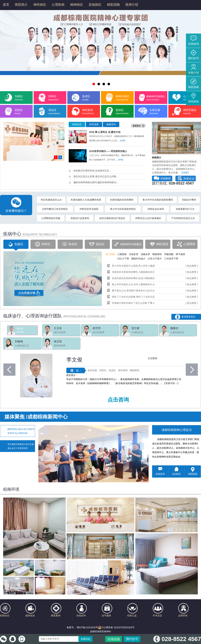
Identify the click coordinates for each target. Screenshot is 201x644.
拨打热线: (173, 183)
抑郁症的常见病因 (89, 209)
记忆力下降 (123, 259)
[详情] (123, 141)
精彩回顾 (113, 5)
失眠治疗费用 (189, 200)
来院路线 (193, 471)
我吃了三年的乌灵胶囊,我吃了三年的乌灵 (133, 297)
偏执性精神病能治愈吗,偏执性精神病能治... (94, 182)
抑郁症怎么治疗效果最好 (148, 218)
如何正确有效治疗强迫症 (112, 218)
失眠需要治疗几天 (185, 209)
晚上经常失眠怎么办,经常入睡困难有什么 (133, 284)
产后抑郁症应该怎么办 (183, 218)
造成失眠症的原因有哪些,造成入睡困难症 (133, 278)
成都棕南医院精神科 (100, 631)
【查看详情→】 (171, 383)
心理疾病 (58, 5)
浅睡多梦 (145, 254)
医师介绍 (132, 5)
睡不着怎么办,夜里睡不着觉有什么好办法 (133, 291)
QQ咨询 (176, 471)
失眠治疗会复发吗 (80, 218)
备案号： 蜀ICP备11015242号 (82, 627)
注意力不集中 (155, 259)
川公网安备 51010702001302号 (116, 627)
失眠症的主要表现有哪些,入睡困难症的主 (133, 272)
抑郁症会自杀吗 (156, 209)
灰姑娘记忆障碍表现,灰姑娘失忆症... (90, 171)
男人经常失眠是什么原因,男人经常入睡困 (133, 266)
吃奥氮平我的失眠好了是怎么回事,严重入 (133, 303)
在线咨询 (160, 471)
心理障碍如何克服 (51, 218)
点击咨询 (118, 400)
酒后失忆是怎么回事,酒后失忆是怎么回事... (94, 176)
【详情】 (185, 173)
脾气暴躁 (180, 254)
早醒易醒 (169, 254)
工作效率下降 (171, 259)
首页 (6, 5)
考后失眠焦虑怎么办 (51, 200)
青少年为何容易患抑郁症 (123, 209)
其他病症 (95, 5)
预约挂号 (132, 639)
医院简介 (21, 5)
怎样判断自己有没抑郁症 (55, 209)
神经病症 (40, 5)
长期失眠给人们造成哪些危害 (86, 200)
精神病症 (77, 5)
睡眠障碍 (157, 254)
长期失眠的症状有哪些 (122, 200)
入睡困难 (122, 254)
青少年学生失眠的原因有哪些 (158, 200)
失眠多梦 (134, 254)
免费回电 (85, 639)
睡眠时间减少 (138, 259)
